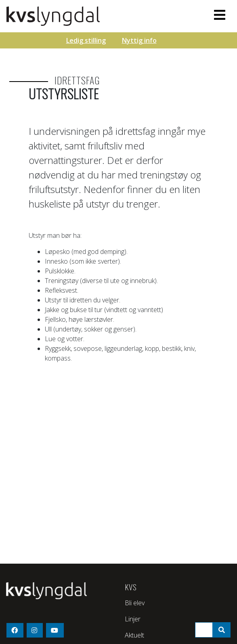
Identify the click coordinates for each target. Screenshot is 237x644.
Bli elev (135, 603)
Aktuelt (134, 635)
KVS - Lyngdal (85, 16)
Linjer (133, 619)
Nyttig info (139, 40)
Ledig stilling (86, 40)
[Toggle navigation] (220, 15)
